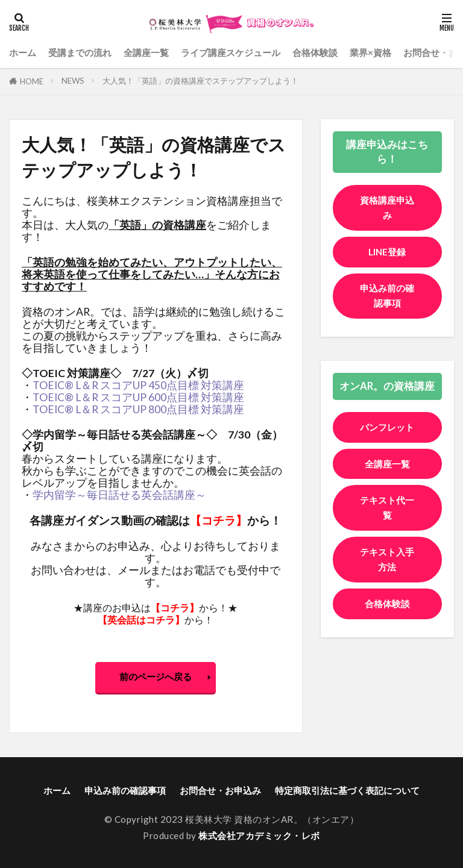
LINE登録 (387, 252)
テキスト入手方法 (387, 576)
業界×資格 (370, 52)
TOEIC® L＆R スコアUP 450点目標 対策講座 (138, 385)
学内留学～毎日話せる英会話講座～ (119, 495)
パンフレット (387, 435)
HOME (32, 81)
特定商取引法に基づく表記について (347, 790)
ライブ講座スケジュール (231, 52)
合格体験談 (315, 52)
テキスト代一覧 (387, 524)
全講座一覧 (146, 52)
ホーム (23, 52)
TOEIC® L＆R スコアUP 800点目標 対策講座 (138, 409)
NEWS (73, 81)
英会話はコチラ (141, 620)
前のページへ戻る (156, 676)
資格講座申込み (387, 208)
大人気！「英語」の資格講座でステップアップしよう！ (200, 81)
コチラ (219, 520)
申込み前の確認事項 (387, 296)
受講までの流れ (80, 52)
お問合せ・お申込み (220, 790)
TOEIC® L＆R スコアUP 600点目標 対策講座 (138, 397)
